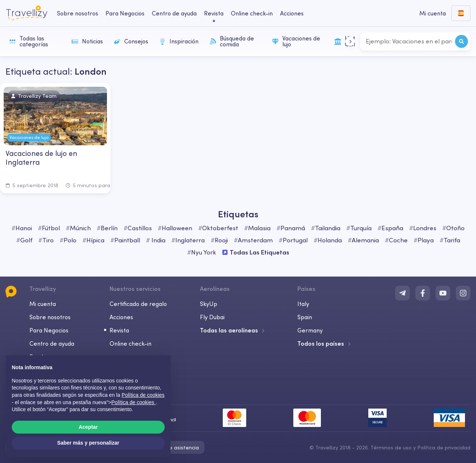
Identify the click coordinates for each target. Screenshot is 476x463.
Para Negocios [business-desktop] (125, 13)
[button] (350, 41)
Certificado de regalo (138, 304)
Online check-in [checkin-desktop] (252, 13)
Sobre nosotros (50, 317)
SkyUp (209, 304)
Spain (305, 317)
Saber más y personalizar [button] (88, 443)
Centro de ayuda (52, 343)
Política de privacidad (444, 448)
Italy (303, 304)
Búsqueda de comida (232, 41)
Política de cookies (134, 402)
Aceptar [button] (88, 427)
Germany (310, 330)
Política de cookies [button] (143, 395)
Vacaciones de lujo (296, 41)
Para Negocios (49, 330)
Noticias (87, 41)
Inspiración (179, 41)
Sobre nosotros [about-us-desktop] (78, 13)
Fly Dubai (212, 317)
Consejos (131, 41)
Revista (119, 330)
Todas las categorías (29, 41)
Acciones (292, 13)
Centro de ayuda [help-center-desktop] (174, 13)
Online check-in (130, 343)
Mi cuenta (43, 304)
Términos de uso (391, 448)
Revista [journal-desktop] (214, 13)
